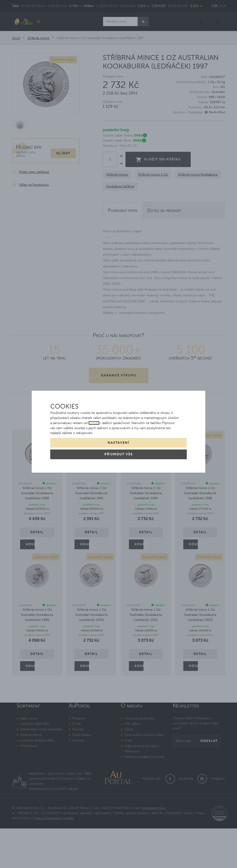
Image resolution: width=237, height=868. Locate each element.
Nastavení (118, 443)
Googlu (94, 423)
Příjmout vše (119, 454)
